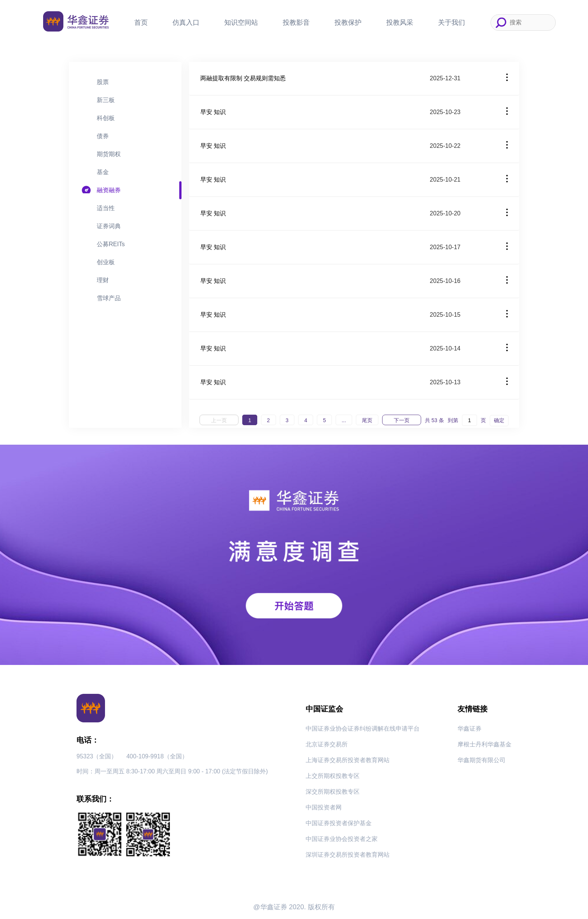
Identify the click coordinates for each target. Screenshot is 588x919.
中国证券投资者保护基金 (339, 823)
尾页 (367, 420)
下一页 (402, 420)
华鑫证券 (469, 729)
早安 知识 (213, 112)
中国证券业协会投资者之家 (342, 839)
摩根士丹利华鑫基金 (484, 744)
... (344, 420)
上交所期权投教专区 (333, 776)
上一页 (219, 420)
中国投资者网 (324, 807)
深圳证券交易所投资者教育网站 (348, 855)
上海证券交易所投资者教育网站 (348, 760)
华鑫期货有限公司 (481, 760)
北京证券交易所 (327, 744)
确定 (499, 420)
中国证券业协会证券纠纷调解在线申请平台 (363, 729)
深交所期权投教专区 (333, 792)
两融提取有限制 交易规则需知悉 (243, 78)
